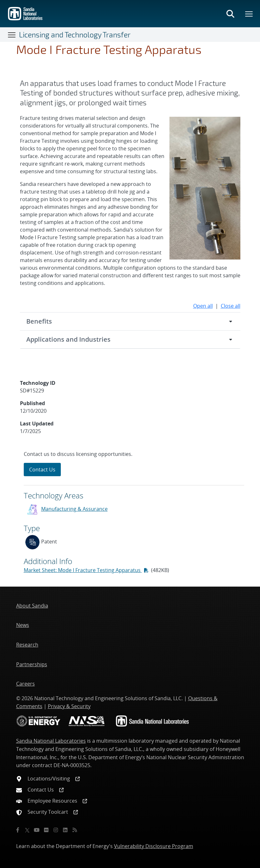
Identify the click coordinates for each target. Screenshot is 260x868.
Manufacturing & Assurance (74, 509)
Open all (203, 306)
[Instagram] (56, 830)
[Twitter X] (27, 830)
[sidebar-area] (130, 514)
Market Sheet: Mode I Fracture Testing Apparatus (83, 570)
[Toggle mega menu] (249, 14)
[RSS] (75, 830)
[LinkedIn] (65, 830)
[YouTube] (37, 830)
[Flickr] (46, 830)
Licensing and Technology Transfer (75, 35)
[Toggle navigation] (12, 35)
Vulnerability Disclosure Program (154, 846)
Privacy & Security (69, 706)
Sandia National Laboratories (51, 741)
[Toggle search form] (230, 14)
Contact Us (42, 470)
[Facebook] (18, 830)
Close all (231, 306)
